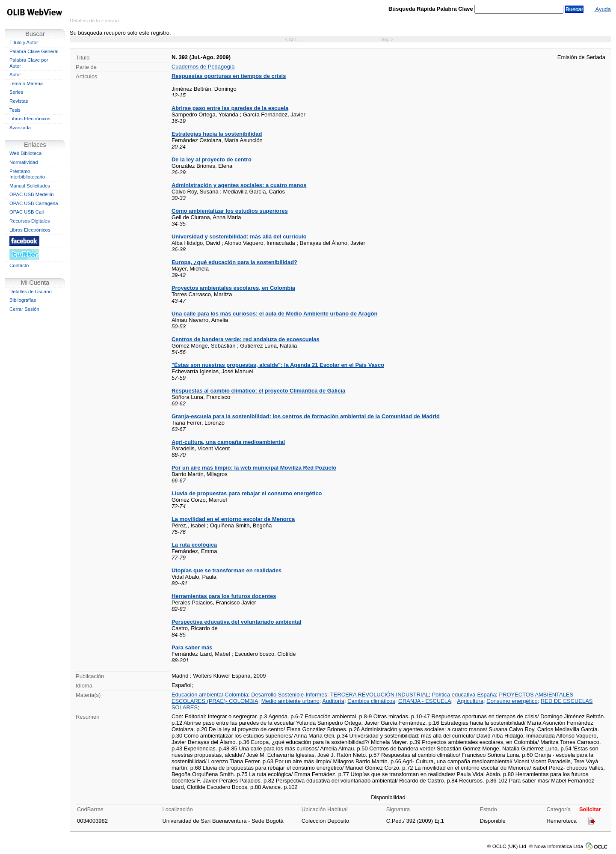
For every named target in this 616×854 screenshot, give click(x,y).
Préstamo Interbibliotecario (27, 174)
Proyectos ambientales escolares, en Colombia (233, 288)
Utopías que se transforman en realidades (227, 570)
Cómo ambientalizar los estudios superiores (230, 211)
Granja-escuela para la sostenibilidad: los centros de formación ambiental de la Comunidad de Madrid (306, 416)
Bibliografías (23, 300)
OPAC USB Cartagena (34, 203)
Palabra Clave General (34, 51)
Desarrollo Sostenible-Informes (289, 695)
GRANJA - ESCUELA (425, 701)
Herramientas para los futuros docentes (224, 596)
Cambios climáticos (371, 701)
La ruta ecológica (194, 545)
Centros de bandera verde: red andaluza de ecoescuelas (246, 339)
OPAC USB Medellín (32, 194)
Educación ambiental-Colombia (210, 695)
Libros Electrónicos (30, 119)
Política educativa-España (464, 695)
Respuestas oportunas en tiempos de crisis (229, 76)
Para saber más (192, 647)
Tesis (15, 110)
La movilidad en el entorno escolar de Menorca (233, 519)
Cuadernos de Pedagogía (203, 67)
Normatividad (24, 162)
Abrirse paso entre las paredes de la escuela (230, 108)
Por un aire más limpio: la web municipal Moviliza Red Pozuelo (254, 468)
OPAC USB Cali (27, 212)
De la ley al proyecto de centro (212, 159)
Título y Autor (24, 42)
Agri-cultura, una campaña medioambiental (228, 442)
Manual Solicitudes (30, 186)
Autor (15, 74)
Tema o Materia (26, 83)
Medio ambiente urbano (290, 701)
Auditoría (333, 701)
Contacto (19, 265)
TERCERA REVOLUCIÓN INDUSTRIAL (380, 695)
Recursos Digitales (30, 221)
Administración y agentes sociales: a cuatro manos (239, 185)
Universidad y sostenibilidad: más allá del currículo (239, 237)
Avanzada (20, 128)
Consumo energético (512, 701)
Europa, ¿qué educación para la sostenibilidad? (234, 262)
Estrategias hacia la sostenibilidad (217, 134)
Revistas (19, 101)
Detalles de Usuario (31, 292)
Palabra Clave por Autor (29, 63)
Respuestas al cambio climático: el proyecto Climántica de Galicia (258, 391)
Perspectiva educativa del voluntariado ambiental (236, 622)
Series (16, 92)
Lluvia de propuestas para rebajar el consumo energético (247, 493)
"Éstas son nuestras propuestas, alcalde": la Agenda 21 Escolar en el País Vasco (278, 365)
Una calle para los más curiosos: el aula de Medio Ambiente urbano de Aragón (274, 314)
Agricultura (470, 701)
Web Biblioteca (25, 153)
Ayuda (603, 9)
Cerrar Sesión (24, 309)
